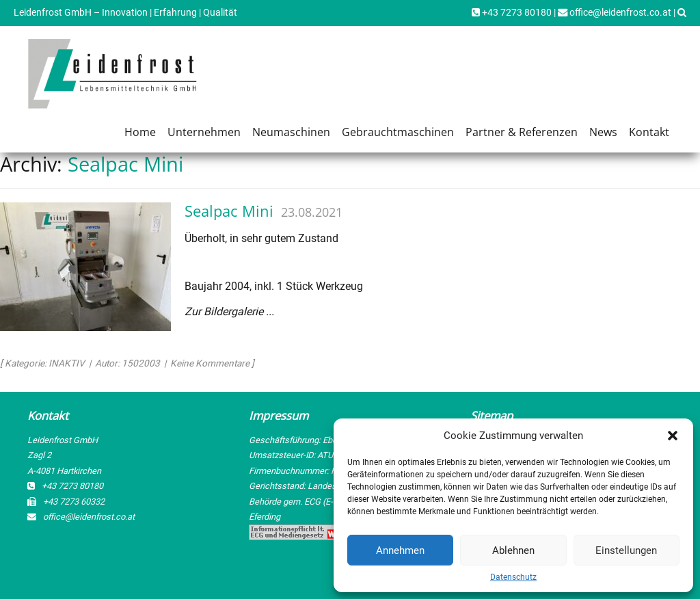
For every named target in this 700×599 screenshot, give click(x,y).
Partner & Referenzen (522, 132)
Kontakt (649, 132)
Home (140, 132)
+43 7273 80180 (512, 13)
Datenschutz (513, 577)
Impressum (279, 415)
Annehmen (400, 550)
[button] (673, 436)
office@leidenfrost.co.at (615, 13)
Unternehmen (204, 132)
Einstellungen (626, 550)
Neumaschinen (291, 132)
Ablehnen (513, 550)
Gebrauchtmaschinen (398, 132)
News (603, 132)
